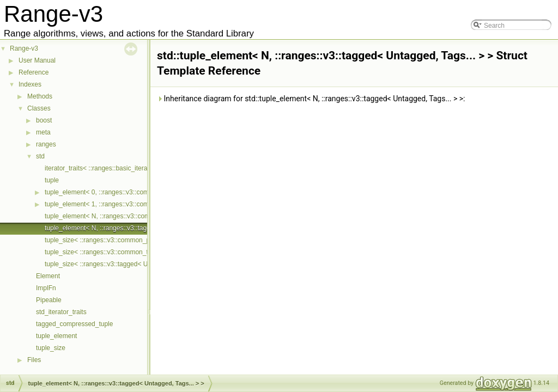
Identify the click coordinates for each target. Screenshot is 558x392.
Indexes (30, 84)
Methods (40, 96)
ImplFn (46, 288)
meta (43, 132)
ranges (46, 144)
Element (48, 276)
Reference (34, 72)
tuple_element (56, 336)
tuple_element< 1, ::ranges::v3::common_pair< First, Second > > (138, 204)
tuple (52, 180)
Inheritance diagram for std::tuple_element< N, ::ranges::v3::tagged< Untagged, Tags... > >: (311, 99)
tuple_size (51, 348)
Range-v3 (24, 48)
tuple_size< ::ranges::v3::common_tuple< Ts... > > (117, 252)
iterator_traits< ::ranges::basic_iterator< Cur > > (114, 168)
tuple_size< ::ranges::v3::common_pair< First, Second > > (129, 240)
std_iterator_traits (61, 312)
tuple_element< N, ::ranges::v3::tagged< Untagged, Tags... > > (135, 228)
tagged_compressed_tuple (74, 324)
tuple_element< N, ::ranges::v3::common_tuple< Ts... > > (127, 216)
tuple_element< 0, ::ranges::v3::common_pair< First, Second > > (138, 192)
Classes (39, 108)
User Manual (37, 60)
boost (44, 120)
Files (34, 360)
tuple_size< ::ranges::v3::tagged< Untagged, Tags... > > (125, 264)
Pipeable (49, 300)
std (40, 156)
